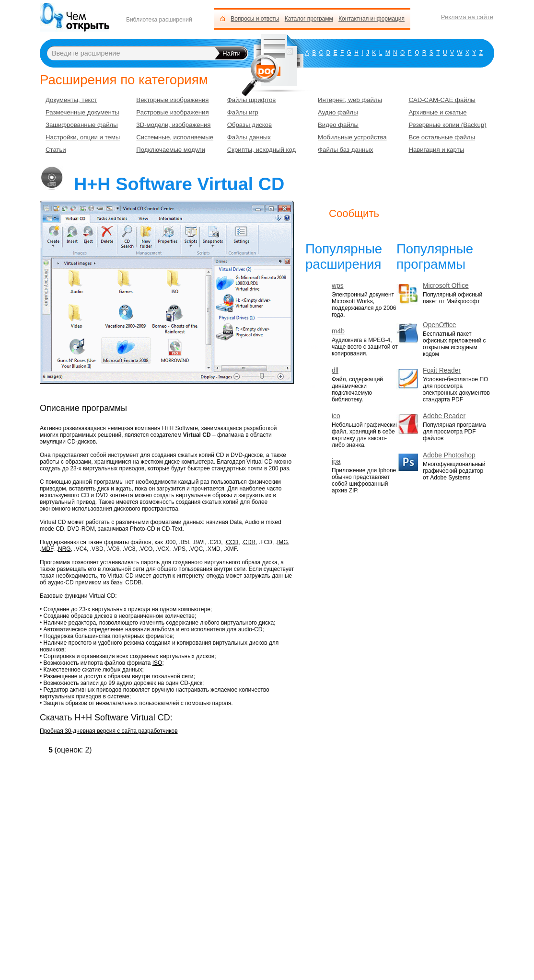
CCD (232, 542)
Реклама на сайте (467, 17)
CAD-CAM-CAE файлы (442, 100)
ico (336, 416)
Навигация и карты (436, 150)
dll (335, 370)
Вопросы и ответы (255, 19)
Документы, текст (71, 100)
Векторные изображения (172, 100)
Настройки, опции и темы (83, 137)
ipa (336, 462)
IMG (283, 542)
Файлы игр (243, 112)
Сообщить (354, 213)
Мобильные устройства (352, 137)
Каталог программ (309, 19)
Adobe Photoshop (449, 455)
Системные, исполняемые (175, 137)
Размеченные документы (82, 112)
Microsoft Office (446, 286)
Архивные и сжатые (437, 112)
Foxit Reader (442, 370)
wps (338, 286)
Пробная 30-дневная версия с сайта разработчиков (109, 731)
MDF (47, 549)
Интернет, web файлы (350, 100)
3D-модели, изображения (173, 125)
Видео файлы (338, 125)
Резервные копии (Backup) (447, 125)
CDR (249, 542)
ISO (157, 663)
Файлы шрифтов (252, 100)
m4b (338, 331)
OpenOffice (440, 325)
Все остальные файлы (442, 137)
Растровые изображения (172, 112)
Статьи (56, 150)
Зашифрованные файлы (82, 125)
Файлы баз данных (345, 150)
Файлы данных (249, 137)
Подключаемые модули (171, 150)
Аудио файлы (338, 112)
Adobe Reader (444, 416)
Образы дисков (250, 125)
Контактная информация (371, 19)
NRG (64, 549)
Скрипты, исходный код (262, 150)
